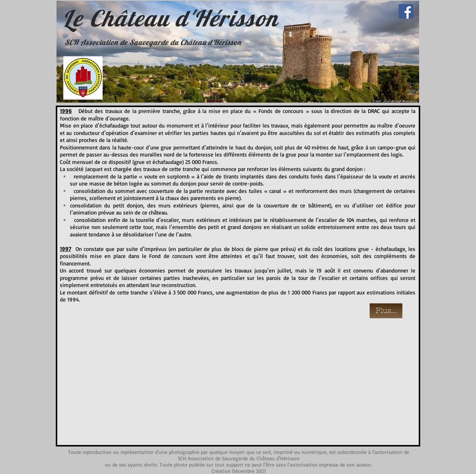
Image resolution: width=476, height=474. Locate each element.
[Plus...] (386, 311)
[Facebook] (406, 11)
